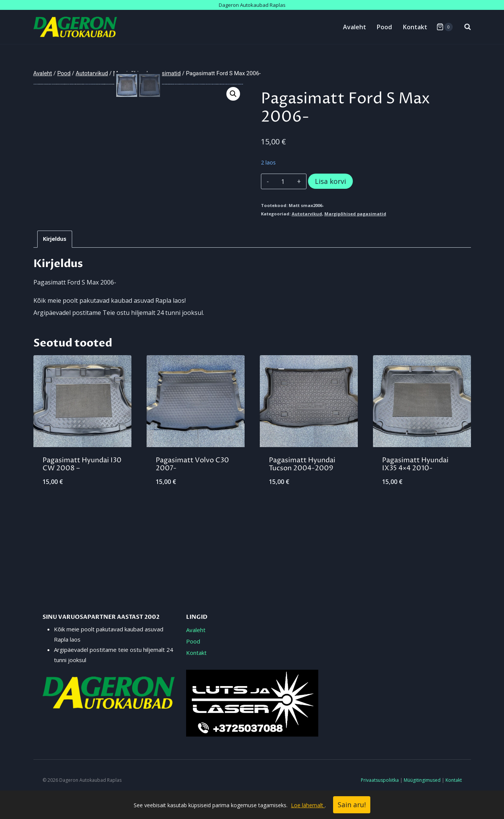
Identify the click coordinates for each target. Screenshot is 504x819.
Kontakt (415, 27)
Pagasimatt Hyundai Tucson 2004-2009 (302, 504)
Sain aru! (352, 805)
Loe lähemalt (308, 805)
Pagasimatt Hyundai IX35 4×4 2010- (415, 504)
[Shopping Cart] (444, 27)
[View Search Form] (464, 27)
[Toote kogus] (283, 182)
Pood (384, 27)
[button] (233, 94)
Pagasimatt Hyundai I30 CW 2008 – (82, 504)
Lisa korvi (330, 181)
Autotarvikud (307, 214)
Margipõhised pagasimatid (355, 214)
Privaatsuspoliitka (380, 780)
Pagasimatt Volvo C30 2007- (192, 504)
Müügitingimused (422, 780)
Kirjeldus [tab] (55, 278)
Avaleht (355, 27)
